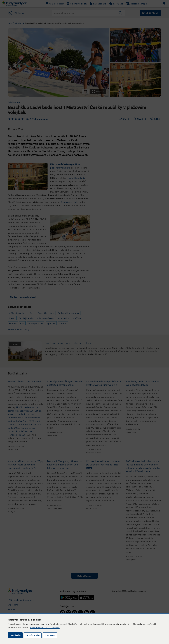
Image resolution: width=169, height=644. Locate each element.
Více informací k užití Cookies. (45, 627)
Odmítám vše (33, 635)
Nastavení (50, 635)
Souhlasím (15, 635)
